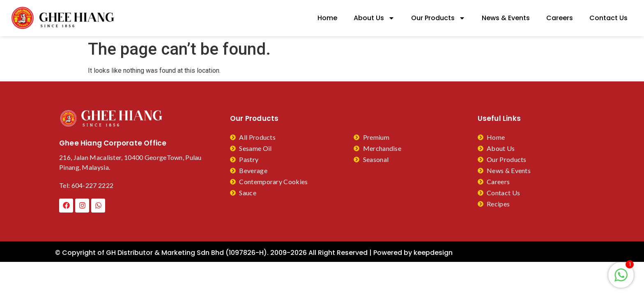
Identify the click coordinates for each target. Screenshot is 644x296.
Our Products (438, 18)
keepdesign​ (433, 253)
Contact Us (608, 18)
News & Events (506, 18)
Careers (560, 18)
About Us (374, 18)
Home (327, 18)
